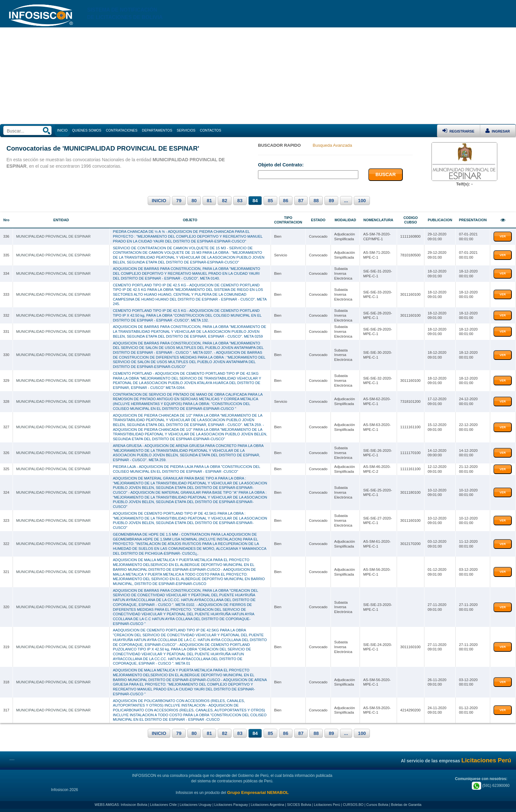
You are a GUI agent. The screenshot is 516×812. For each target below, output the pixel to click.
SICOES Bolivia (299, 805)
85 (270, 201)
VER (503, 236)
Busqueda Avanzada (332, 145)
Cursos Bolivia (377, 805)
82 (224, 201)
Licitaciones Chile (163, 805)
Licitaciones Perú (327, 805)
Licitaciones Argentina (268, 805)
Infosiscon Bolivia (134, 805)
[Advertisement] (258, 76)
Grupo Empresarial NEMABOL (258, 792)
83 (240, 201)
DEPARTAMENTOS (157, 130)
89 (331, 201)
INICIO (159, 201)
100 (362, 201)
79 (179, 201)
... (346, 201)
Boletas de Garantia (406, 805)
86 (286, 201)
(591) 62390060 (491, 786)
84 (255, 201)
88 (316, 201)
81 (209, 201)
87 (301, 201)
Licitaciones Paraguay (231, 805)
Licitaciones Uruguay (196, 805)
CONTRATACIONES (122, 130)
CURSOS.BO (353, 805)
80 (194, 201)
